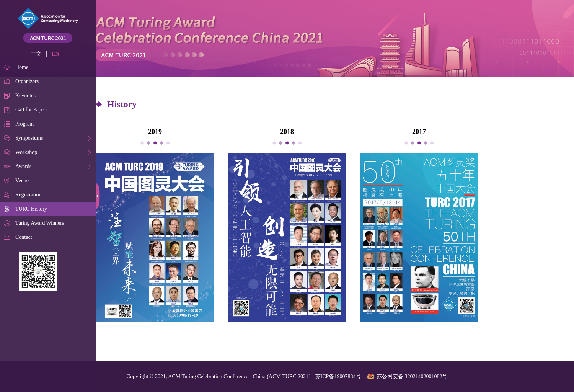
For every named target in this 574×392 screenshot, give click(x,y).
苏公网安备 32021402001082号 (412, 376)
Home (22, 67)
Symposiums (29, 138)
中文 (36, 54)
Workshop (26, 152)
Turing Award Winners (40, 223)
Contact (24, 237)
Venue (22, 180)
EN (55, 54)
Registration (28, 195)
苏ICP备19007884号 (338, 376)
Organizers (27, 81)
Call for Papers (31, 110)
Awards (23, 166)
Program (24, 124)
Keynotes (25, 96)
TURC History (31, 209)
